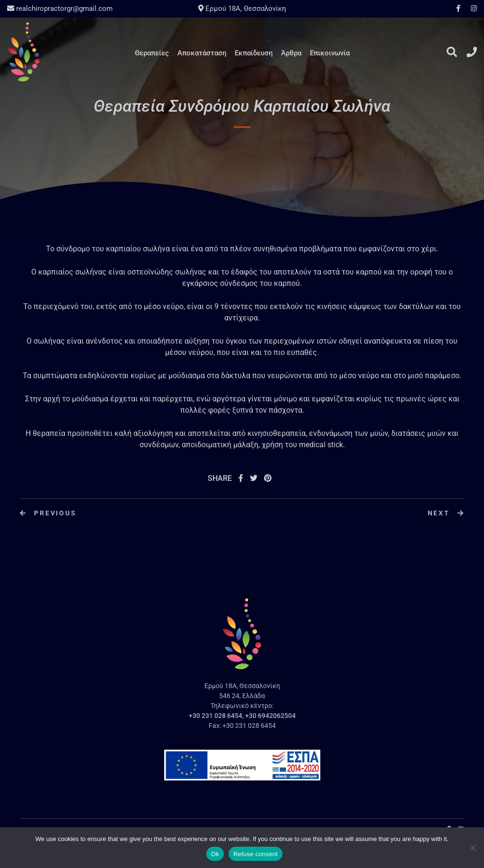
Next (446, 513)
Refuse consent (255, 854)
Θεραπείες (152, 53)
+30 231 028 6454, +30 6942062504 (242, 716)
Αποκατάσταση (202, 53)
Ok (215, 854)
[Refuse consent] (472, 848)
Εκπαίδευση (254, 53)
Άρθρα (291, 53)
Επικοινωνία (330, 53)
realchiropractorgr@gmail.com (60, 9)
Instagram (472, 8)
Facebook (458, 8)
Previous (48, 513)
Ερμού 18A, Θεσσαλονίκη (242, 9)
